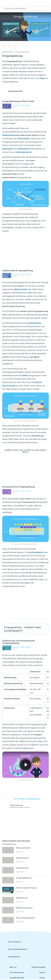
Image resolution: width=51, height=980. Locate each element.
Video (43, 78)
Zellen (25, 375)
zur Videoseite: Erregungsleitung (26, 799)
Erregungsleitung (22, 52)
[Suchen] (46, 8)
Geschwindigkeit (36, 552)
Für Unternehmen (15, 972)
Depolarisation (35, 323)
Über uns (11, 967)
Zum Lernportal (13, 942)
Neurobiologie (8, 52)
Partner (40, 972)
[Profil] (48, 3)
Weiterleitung (9, 135)
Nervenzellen (24, 138)
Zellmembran (24, 149)
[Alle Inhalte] (3, 3)
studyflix (28, 3)
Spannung (7, 149)
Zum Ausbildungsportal (16, 949)
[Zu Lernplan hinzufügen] (4, 46)
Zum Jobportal (12, 957)
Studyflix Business (15, 978)
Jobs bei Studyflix (37, 967)
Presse (41, 978)
